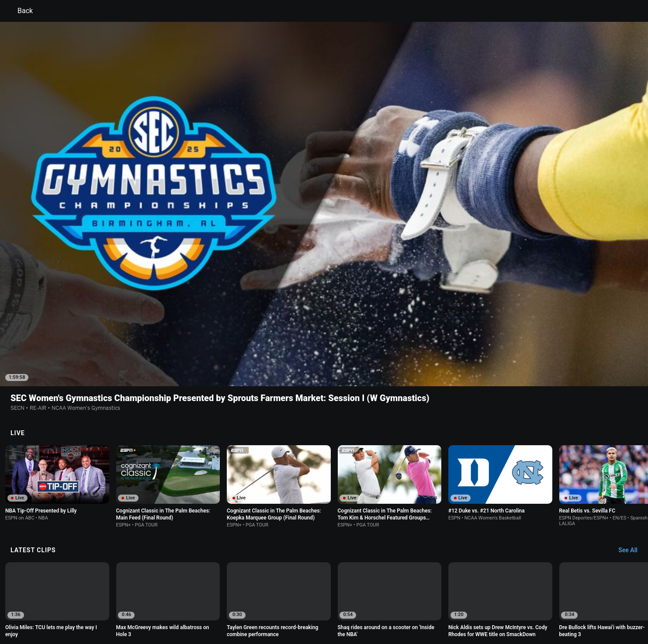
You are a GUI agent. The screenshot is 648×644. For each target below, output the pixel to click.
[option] (57, 494)
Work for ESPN (171, 611)
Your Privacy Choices (502, 602)
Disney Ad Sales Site (120, 611)
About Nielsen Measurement (433, 602)
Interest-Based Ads (366, 602)
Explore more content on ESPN (324, 572)
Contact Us (549, 602)
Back (20, 11)
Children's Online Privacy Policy (296, 602)
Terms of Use (111, 602)
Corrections (211, 611)
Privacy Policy (152, 602)
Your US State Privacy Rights (213, 602)
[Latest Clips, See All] (632, 444)
